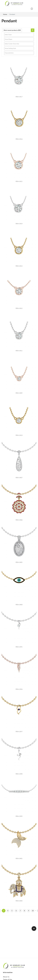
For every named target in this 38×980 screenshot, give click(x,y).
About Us (6, 977)
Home (5, 14)
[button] (33, 30)
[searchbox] (19, 35)
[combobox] (19, 35)
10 (33, 911)
